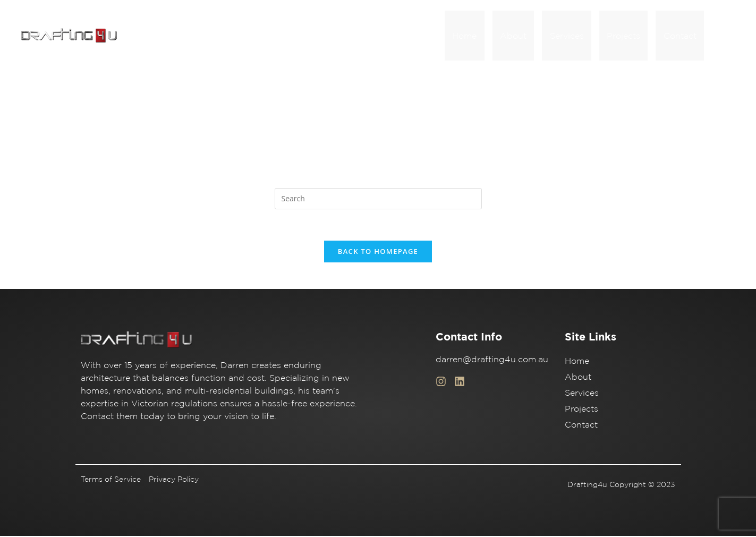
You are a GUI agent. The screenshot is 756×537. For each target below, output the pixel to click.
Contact (682, 36)
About (529, 36)
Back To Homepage (378, 252)
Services (578, 36)
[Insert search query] (378, 199)
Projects (630, 36)
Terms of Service (111, 480)
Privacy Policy (174, 480)
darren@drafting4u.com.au (492, 360)
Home (485, 36)
